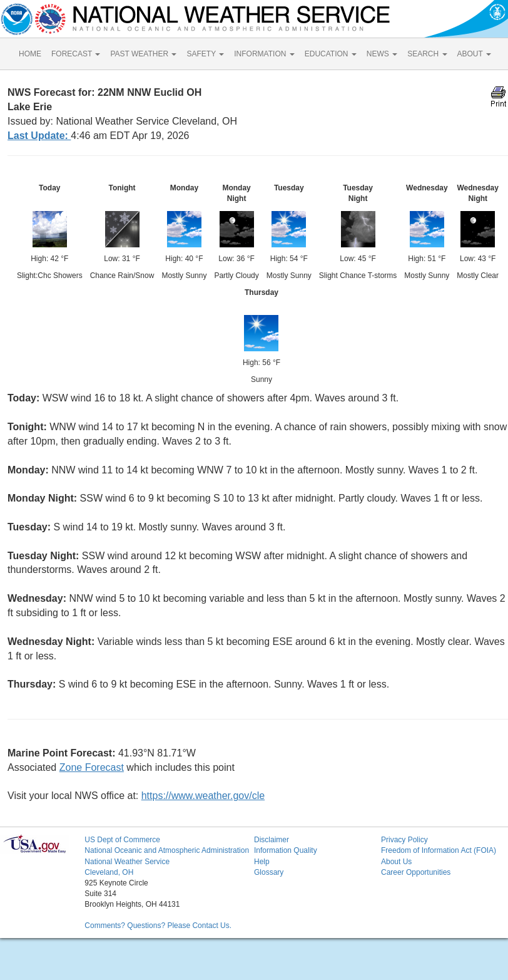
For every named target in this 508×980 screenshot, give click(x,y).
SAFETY (205, 54)
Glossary (269, 872)
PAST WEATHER (143, 54)
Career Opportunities (416, 872)
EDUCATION (331, 54)
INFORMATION (264, 54)
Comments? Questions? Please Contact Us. (158, 926)
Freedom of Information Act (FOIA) (439, 850)
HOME (30, 54)
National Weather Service (127, 862)
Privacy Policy (404, 840)
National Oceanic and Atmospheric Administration (167, 850)
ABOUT (474, 54)
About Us (396, 862)
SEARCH (427, 54)
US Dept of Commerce (122, 840)
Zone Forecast (92, 767)
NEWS (382, 54)
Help (262, 862)
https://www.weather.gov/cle (203, 796)
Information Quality (286, 850)
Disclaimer (272, 840)
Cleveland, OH (109, 872)
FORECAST (76, 54)
